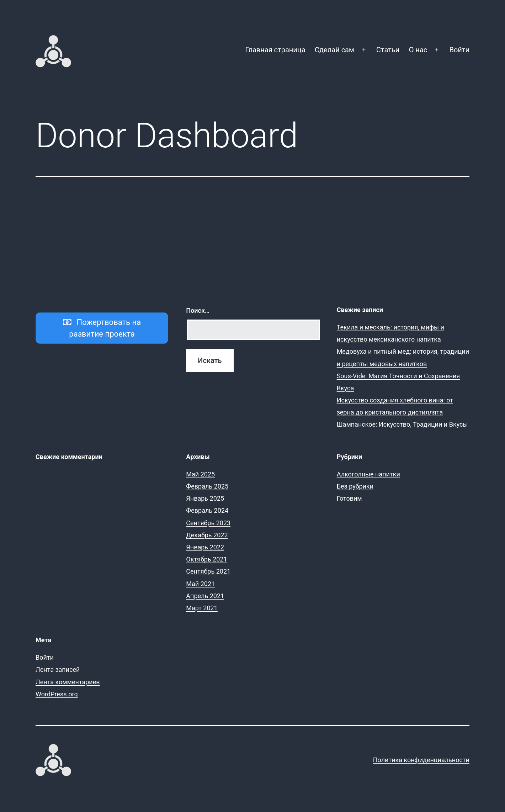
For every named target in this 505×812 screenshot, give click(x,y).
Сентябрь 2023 (208, 523)
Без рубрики (355, 486)
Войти (459, 50)
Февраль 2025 (207, 486)
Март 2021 (202, 608)
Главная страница (275, 50)
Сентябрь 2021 (208, 571)
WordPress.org (57, 694)
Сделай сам (334, 50)
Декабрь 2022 (207, 535)
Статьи (388, 50)
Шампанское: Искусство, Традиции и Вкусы (402, 424)
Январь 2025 (205, 498)
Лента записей (58, 669)
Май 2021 (200, 584)
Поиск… (198, 310)
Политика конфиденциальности (421, 760)
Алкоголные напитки (368, 474)
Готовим (349, 498)
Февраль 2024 (207, 510)
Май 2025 (200, 474)
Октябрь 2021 (206, 559)
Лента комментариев (68, 682)
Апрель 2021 (205, 596)
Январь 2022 (205, 547)
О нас (418, 50)
